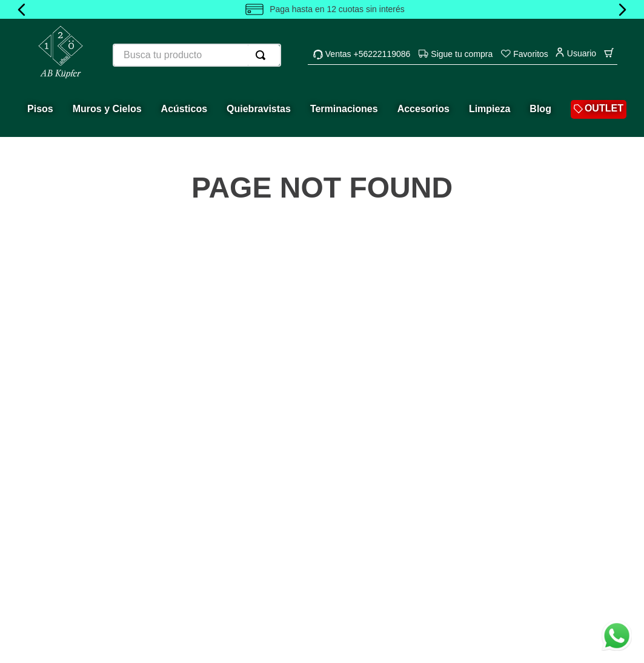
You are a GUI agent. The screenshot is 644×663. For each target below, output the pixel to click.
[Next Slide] (622, 10)
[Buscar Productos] (263, 55)
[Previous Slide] (22, 10)
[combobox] (197, 55)
